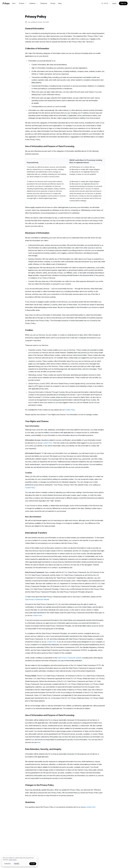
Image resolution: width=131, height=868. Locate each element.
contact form (47, 443)
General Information (35, 29)
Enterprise (44, 3)
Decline (17, 864)
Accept (33, 864)
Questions (30, 802)
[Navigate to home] (6, 3)
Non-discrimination (33, 517)
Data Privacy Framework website (37, 599)
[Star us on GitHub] (105, 3)
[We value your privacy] (20, 861)
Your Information (32, 426)
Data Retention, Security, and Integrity (43, 749)
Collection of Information (37, 48)
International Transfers (36, 533)
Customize (7, 864)
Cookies (29, 330)
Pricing (53, 3)
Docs (14, 3)
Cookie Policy (70, 410)
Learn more (13, 860)
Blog (60, 3)
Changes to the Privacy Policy (39, 785)
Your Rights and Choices (37, 421)
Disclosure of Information (37, 233)
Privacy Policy (36, 17)
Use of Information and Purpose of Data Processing (50, 146)
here (39, 742)
